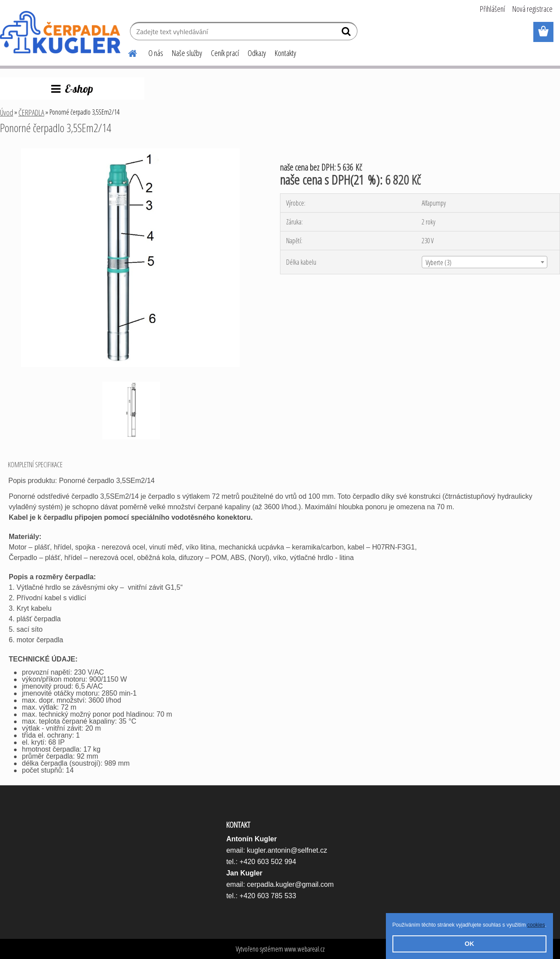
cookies (536, 925)
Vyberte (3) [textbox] (439, 262)
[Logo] (60, 32)
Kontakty (285, 53)
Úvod (7, 112)
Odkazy (257, 53)
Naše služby (187, 53)
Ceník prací (225, 53)
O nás (156, 53)
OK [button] (469, 944)
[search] (347, 33)
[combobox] (485, 262)
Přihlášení (492, 9)
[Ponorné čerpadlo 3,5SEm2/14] (130, 152)
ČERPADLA (31, 112)
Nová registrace (532, 9)
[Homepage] (127, 52)
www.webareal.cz (304, 949)
